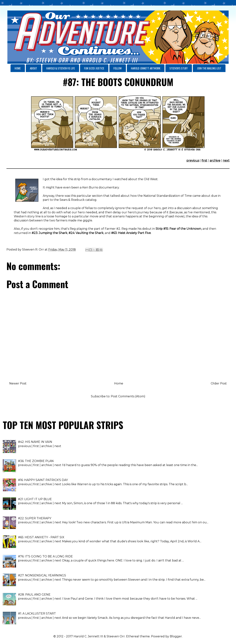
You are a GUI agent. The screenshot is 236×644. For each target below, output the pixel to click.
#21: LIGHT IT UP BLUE (35, 499)
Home (119, 383)
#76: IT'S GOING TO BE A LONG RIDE (45, 556)
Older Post (219, 383)
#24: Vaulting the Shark (86, 233)
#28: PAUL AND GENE (34, 595)
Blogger (176, 636)
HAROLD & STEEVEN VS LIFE (61, 68)
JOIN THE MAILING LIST (209, 68)
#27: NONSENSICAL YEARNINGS (42, 575)
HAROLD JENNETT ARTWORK (146, 68)
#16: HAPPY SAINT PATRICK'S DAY (43, 480)
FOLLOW (118, 68)
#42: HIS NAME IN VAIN (35, 442)
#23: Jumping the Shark (50, 233)
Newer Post (18, 383)
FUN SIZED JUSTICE (94, 68)
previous (193, 161)
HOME (18, 68)
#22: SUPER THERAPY (35, 518)
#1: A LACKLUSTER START (37, 614)
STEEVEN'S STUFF (179, 68)
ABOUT (33, 68)
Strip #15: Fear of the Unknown (178, 229)
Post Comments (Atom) (128, 396)
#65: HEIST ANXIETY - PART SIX (41, 537)
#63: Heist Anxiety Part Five (131, 233)
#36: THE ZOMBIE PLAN (36, 461)
